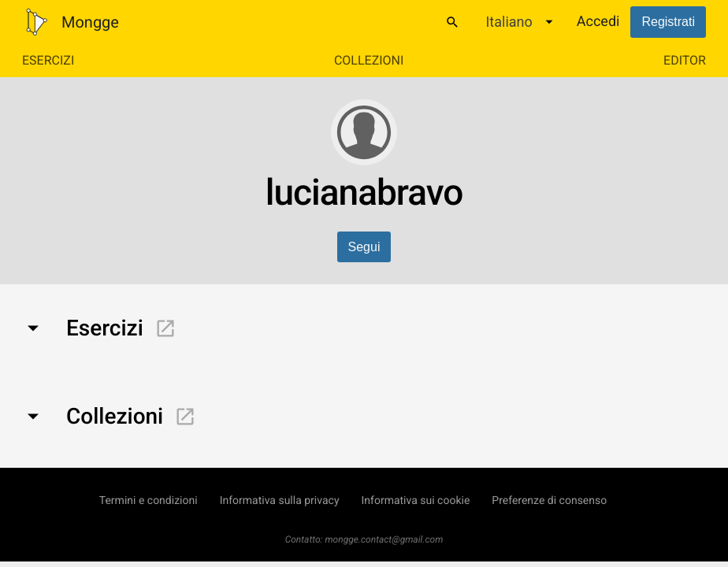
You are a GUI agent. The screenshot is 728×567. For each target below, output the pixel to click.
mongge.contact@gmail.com (384, 539)
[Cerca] (452, 22)
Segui (364, 247)
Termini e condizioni (149, 501)
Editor (685, 60)
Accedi (598, 22)
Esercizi (48, 60)
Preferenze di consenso (549, 501)
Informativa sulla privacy (280, 501)
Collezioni (369, 60)
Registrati (668, 22)
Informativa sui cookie (416, 501)
